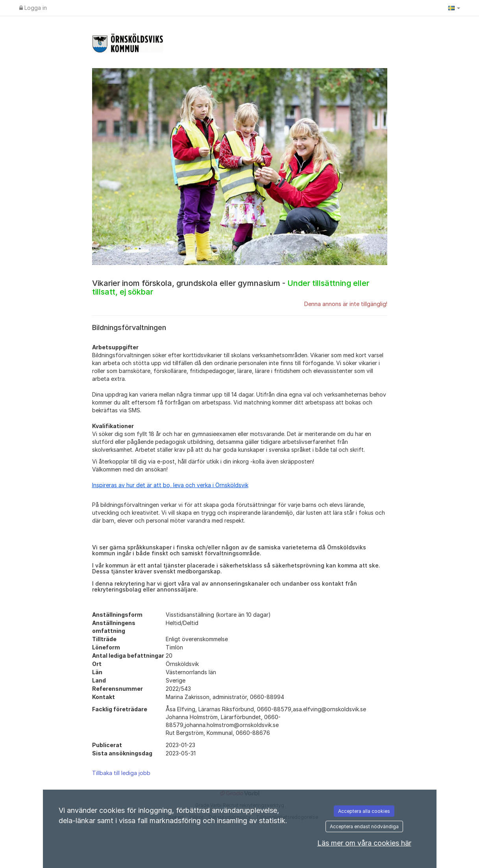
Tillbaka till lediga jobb (121, 773)
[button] (454, 8)
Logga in (33, 8)
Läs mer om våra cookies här (364, 843)
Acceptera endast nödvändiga (364, 826)
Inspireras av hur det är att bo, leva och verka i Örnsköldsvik (170, 485)
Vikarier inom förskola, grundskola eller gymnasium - (231, 287)
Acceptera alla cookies (364, 811)
